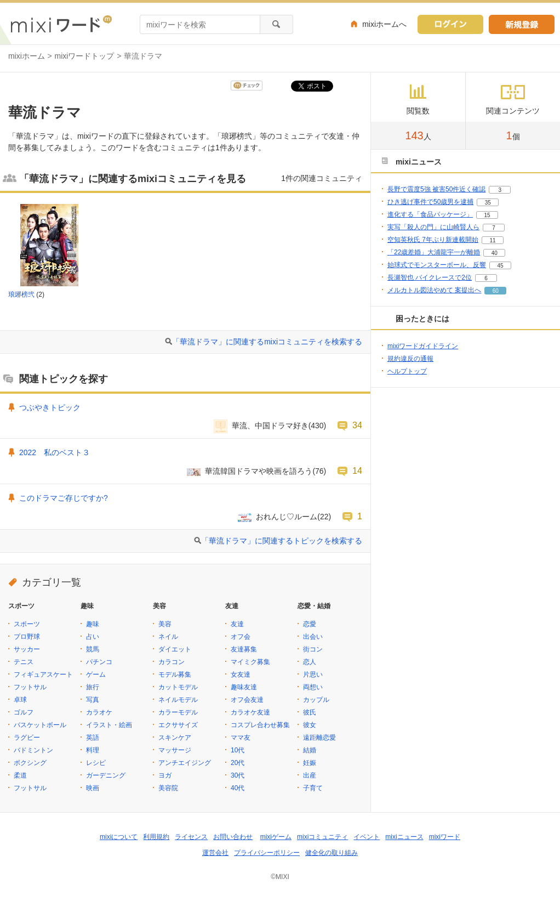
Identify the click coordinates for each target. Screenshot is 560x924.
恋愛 (310, 624)
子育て (313, 788)
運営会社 (215, 853)
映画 (93, 788)
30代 (238, 775)
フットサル (30, 687)
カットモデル (178, 687)
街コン (313, 649)
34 (357, 425)
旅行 (93, 687)
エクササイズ (178, 725)
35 (488, 203)
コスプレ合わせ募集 (260, 725)
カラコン (172, 662)
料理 (93, 750)
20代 (238, 763)
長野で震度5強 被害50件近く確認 (436, 189)
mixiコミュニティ (322, 837)
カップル (316, 700)
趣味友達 (244, 687)
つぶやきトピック (50, 407)
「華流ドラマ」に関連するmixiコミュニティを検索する (267, 342)
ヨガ (165, 775)
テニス (24, 662)
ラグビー (27, 738)
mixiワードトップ (85, 56)
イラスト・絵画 (109, 725)
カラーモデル (178, 712)
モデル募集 (175, 674)
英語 (93, 738)
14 (357, 470)
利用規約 (156, 837)
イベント (367, 837)
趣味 (93, 624)
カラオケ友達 (250, 712)
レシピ (96, 763)
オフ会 (241, 637)
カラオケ (99, 712)
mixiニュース (404, 837)
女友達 (241, 674)
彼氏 (310, 712)
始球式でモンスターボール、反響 (437, 265)
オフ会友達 (247, 700)
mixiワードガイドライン (423, 346)
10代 (238, 750)
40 (495, 253)
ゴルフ (24, 712)
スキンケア (175, 738)
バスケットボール (40, 725)
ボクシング (30, 763)
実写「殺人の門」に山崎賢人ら (433, 227)
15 (487, 215)
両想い (313, 687)
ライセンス (191, 837)
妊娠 (310, 763)
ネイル (168, 637)
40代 (238, 788)
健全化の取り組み (332, 853)
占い (93, 637)
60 (496, 291)
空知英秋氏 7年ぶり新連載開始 (433, 240)
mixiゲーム (276, 837)
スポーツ (27, 624)
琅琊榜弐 (21, 294)
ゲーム (96, 674)
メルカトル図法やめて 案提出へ (434, 290)
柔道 (20, 775)
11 (492, 240)
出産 (310, 775)
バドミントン (33, 750)
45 (500, 266)
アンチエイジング (185, 763)
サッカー (27, 649)
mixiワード (445, 837)
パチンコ (99, 662)
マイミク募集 (250, 662)
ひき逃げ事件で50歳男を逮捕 (430, 202)
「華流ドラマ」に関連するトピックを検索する (282, 541)
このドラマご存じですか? (64, 498)
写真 (93, 700)
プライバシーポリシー (267, 853)
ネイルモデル (178, 700)
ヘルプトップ (407, 371)
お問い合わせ (233, 837)
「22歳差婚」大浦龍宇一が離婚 (434, 252)
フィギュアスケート (43, 674)
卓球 (20, 700)
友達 (237, 624)
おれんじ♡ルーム (287, 517)
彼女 (310, 725)
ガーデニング (106, 775)
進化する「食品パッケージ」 (430, 214)
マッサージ (175, 750)
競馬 (93, 649)
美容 (165, 624)
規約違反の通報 (410, 359)
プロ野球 (27, 637)
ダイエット (175, 649)
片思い (313, 674)
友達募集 (244, 649)
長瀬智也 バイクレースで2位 (430, 277)
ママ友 (241, 738)
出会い (313, 637)
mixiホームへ (384, 24)
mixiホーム (27, 56)
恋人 (310, 662)
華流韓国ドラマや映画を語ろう (259, 471)
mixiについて (119, 837)
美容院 (168, 788)
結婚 (310, 750)
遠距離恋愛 (319, 738)
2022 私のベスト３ (55, 452)
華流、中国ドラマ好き (270, 426)
